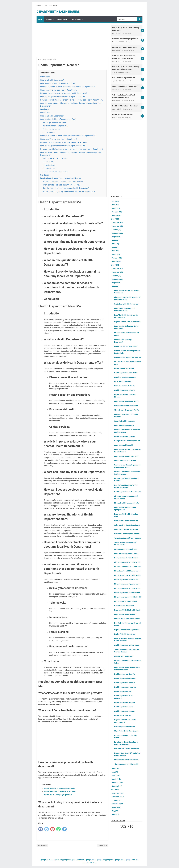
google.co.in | (91, 860)
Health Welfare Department (124, 368)
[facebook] (41, 829)
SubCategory (62, 19)
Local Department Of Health (124, 386)
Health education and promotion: (56, 126)
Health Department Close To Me (126, 373)
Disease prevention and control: (55, 123)
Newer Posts (42, 845)
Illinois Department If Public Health (127, 593)
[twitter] (47, 829)
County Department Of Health (125, 461)
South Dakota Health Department (126, 304)
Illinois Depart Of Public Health (125, 601)
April (115, 205)
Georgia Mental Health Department (127, 441)
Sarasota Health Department (125, 421)
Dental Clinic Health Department (126, 521)
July (115, 240)
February (117, 212)
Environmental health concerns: (55, 172)
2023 (115, 790)
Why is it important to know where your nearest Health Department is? (68, 87)
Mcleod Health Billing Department (125, 47)
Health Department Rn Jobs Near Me (128, 492)
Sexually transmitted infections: (55, 158)
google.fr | (110, 860)
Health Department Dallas (124, 707)
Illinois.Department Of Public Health (127, 575)
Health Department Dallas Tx (125, 390)
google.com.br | (132, 860)
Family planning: (49, 168)
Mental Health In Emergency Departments (59, 788)
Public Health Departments (124, 425)
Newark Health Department (124, 656)
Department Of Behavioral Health (126, 401)
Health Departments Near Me (125, 678)
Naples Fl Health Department (125, 634)
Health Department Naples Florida (127, 645)
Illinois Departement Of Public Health (128, 597)
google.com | (46, 860)
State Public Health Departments (126, 731)
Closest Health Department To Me (127, 410)
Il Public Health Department (124, 606)
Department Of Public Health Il (125, 614)
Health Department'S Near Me (125, 687)
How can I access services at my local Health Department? (64, 93)
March (116, 208)
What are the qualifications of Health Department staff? (63, 97)
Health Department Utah (123, 691)
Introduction (45, 77)
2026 (115, 201)
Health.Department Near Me (125, 674)
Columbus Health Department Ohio (127, 534)
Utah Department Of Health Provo (126, 760)
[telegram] (64, 829)
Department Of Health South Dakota (127, 322)
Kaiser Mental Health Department (126, 749)
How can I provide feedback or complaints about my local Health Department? (72, 100)
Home (40, 19)
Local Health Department (123, 382)
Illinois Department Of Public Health (127, 588)
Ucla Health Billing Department (124, 78)
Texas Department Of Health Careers (128, 538)
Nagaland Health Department (125, 377)
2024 (115, 265)
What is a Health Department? (52, 80)
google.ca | (67, 860)
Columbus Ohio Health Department (127, 525)
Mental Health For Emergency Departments (60, 791)
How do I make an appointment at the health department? (66, 188)
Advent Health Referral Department (125, 86)
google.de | (101, 860)
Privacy (39, 5)
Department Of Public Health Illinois (127, 610)
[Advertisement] (72, 41)
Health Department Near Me (124, 702)
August (116, 237)
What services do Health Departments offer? (58, 83)
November (117, 226)
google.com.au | (79, 860)
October (116, 230)
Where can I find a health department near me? (61, 185)
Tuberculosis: (48, 162)
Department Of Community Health (127, 456)
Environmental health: (51, 129)
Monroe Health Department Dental (127, 503)
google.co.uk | (57, 860)
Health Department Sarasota (125, 436)
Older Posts (103, 845)
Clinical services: (49, 132)
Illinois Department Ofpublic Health (127, 584)
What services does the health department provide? (63, 182)
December (117, 223)
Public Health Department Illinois (126, 554)
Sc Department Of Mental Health (126, 549)
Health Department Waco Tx (122, 114)
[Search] (127, 19)
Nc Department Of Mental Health (126, 558)
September (118, 233)
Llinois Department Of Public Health (127, 562)
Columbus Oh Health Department (126, 529)
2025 (115, 219)
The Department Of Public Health (126, 764)
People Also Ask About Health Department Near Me (61, 178)
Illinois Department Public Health (126, 580)
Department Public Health (124, 445)
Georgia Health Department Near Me (128, 357)
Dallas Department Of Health (125, 727)
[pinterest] (53, 829)
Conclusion (45, 109)
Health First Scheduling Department (125, 106)
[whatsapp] (58, 829)
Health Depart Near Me (123, 716)
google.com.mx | (90, 862)
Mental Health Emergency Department (58, 795)
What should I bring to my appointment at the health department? (69, 191)
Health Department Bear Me (124, 711)
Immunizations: (49, 165)
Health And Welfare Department (126, 346)
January (116, 215)
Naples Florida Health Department (127, 630)
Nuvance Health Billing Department (125, 39)
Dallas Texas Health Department (126, 406)
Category (49, 19)
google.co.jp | (120, 860)
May (115, 247)
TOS (46, 5)
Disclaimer (53, 5)
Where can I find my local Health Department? (59, 90)
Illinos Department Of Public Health (127, 571)
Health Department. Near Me (125, 683)
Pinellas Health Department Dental (127, 619)
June (115, 244)
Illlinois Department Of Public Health (128, 567)
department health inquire (58, 12)
